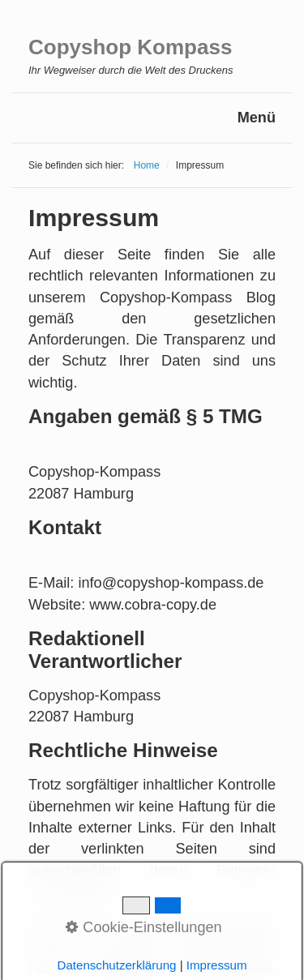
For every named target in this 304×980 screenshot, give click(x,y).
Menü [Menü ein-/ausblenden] (257, 118)
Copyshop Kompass (130, 47)
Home (147, 165)
